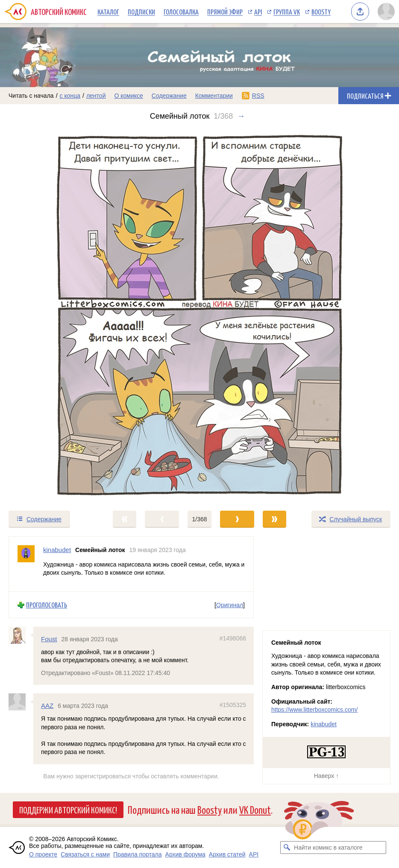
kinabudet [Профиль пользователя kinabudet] (57, 550)
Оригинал (230, 605)
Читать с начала (31, 96)
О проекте (43, 854)
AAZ (47, 706)
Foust (49, 639)
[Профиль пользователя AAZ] (21, 702)
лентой (96, 96)
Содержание (169, 96)
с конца (70, 96)
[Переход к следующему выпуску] (199, 315)
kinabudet (324, 724)
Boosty (321, 12)
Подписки (141, 12)
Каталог (108, 12)
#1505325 (233, 705)
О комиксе (128, 96)
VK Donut (255, 809)
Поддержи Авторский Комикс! (68, 810)
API (258, 12)
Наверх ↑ (326, 776)
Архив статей (227, 854)
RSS (258, 96)
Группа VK (287, 12)
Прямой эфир (225, 12)
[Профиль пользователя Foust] (21, 635)
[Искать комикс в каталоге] (287, 848)
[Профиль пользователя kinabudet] (26, 564)
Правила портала (138, 854)
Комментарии (214, 96)
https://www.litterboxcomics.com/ (314, 710)
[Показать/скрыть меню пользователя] (386, 12)
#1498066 (233, 638)
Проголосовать (47, 605)
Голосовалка (181, 12)
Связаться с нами (85, 854)
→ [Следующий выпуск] (241, 116)
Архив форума (185, 854)
